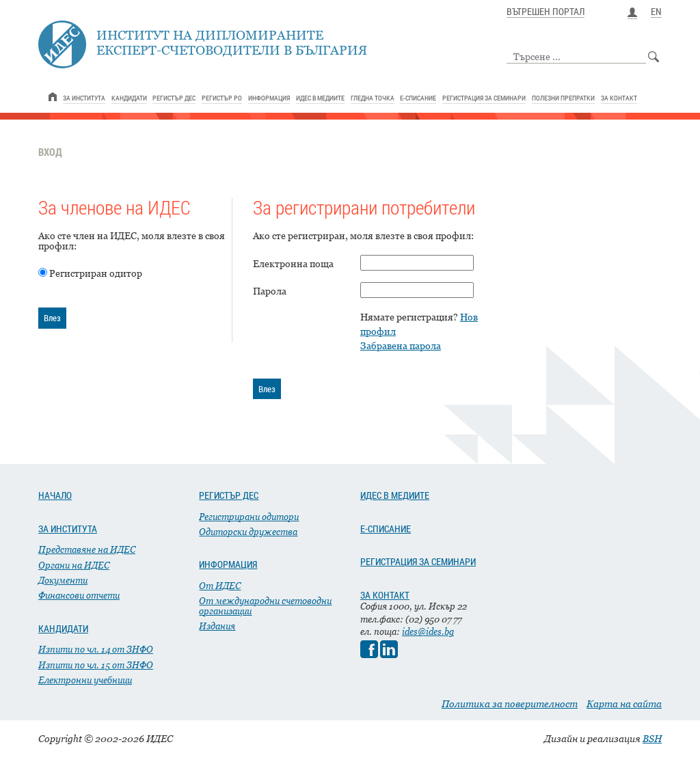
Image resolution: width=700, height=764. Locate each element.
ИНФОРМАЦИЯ (228, 564)
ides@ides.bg (428, 631)
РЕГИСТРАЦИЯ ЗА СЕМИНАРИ (418, 562)
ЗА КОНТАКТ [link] (619, 98)
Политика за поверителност (510, 704)
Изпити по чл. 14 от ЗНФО (96, 649)
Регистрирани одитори (249, 517)
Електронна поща (293, 263)
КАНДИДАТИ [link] (129, 98)
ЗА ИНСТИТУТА (68, 529)
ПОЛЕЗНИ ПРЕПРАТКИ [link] (563, 98)
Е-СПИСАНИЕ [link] (418, 98)
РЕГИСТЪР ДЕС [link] (174, 98)
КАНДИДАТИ (63, 629)
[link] (53, 97)
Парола (270, 291)
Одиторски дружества (248, 532)
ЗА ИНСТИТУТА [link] (84, 98)
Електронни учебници (85, 680)
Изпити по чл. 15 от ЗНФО (96, 665)
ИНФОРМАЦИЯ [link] (269, 98)
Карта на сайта (624, 704)
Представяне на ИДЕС (87, 549)
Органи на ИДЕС (74, 565)
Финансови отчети (79, 595)
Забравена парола (401, 345)
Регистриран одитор (96, 273)
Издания (217, 626)
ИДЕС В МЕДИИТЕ (395, 495)
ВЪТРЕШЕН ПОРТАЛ (546, 12)
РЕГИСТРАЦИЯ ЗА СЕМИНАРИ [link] (484, 98)
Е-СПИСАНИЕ (386, 529)
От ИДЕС (220, 586)
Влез (52, 318)
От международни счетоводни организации (265, 605)
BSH (652, 738)
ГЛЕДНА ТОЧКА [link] (373, 98)
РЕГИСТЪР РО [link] (222, 98)
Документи (63, 580)
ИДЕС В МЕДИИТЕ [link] (320, 98)
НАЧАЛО (55, 495)
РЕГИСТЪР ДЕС (229, 495)
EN (656, 12)
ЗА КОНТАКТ (385, 595)
